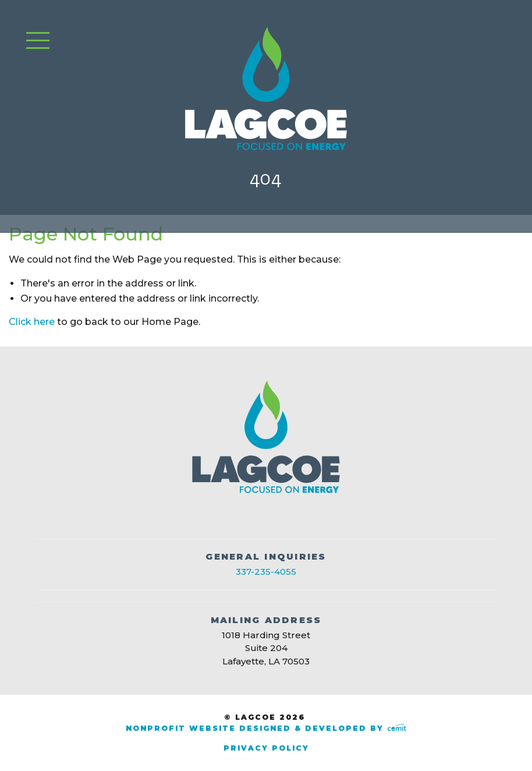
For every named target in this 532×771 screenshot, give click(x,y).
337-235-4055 (266, 572)
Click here (32, 322)
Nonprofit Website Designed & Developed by (266, 728)
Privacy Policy (266, 748)
